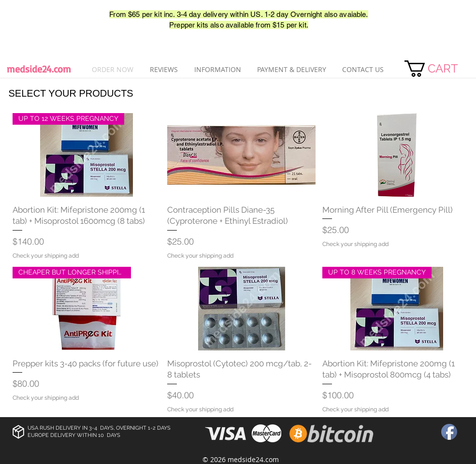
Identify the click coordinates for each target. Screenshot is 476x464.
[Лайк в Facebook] (35, 20)
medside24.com (39, 69)
